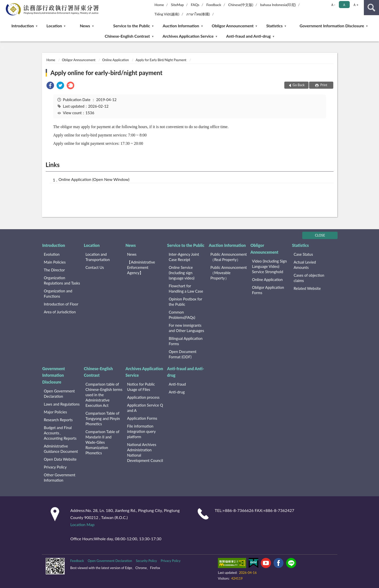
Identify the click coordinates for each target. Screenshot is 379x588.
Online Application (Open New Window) (94, 179)
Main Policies (55, 262)
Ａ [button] (344, 5)
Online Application (116, 60)
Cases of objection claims (309, 278)
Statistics (274, 26)
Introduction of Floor (61, 304)
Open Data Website (60, 459)
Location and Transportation (97, 257)
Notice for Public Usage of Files (141, 387)
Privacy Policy (55, 467)
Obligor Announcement (233, 26)
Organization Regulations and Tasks (62, 280)
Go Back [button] (299, 85)
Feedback (214, 5)
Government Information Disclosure (332, 26)
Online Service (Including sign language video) (182, 273)
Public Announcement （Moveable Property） (229, 273)
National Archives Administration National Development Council (145, 452)
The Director (54, 270)
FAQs (195, 5)
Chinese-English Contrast (127, 36)
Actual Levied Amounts (305, 265)
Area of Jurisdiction (60, 312)
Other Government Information (60, 477)
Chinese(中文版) (241, 5)
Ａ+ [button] (356, 5)
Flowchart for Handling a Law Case (186, 288)
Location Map (83, 524)
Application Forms (142, 418)
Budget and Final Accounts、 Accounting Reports (60, 433)
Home (159, 5)
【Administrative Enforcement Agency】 (141, 267)
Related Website (307, 288)
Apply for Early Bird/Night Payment (161, 60)
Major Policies (56, 412)
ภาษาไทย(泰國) (198, 14)
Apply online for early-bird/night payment (106, 73)
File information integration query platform (141, 431)
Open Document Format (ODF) (183, 354)
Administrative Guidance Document (61, 449)
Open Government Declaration (59, 394)
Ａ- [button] (333, 5)
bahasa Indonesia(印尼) (278, 5)
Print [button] (323, 85)
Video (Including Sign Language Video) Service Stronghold (269, 266)
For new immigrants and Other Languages (186, 328)
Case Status (303, 254)
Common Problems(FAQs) (182, 315)
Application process (143, 397)
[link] (50, 86)
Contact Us (95, 267)
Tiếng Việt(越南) (167, 14)
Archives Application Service (188, 36)
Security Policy (146, 561)
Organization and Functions (58, 293)
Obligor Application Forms (268, 290)
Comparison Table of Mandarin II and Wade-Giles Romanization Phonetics (102, 442)
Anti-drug (177, 392)
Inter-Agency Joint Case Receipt (184, 257)
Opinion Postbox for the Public (185, 302)
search (371, 8)
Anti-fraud (177, 384)
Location (54, 26)
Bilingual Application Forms (186, 341)
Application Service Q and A (145, 408)
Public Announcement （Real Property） (229, 257)
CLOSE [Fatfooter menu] (320, 235)
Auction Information (181, 26)
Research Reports (58, 420)
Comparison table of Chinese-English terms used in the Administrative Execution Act (104, 395)
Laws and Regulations (62, 404)
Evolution (52, 254)
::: (4, 4)
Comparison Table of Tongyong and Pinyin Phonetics (103, 418)
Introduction (23, 26)
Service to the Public (132, 26)
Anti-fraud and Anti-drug (248, 36)
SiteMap (177, 5)
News (85, 26)
